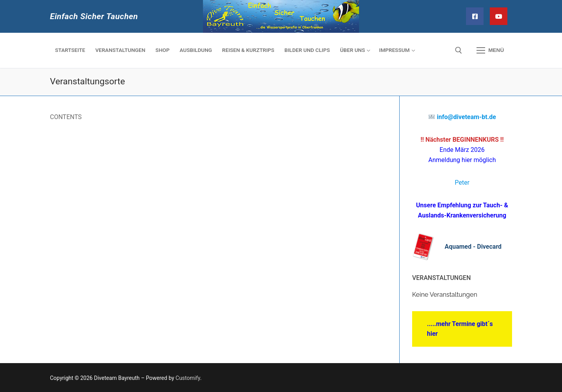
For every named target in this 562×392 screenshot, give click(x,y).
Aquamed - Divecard (473, 247)
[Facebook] (475, 16)
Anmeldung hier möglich (462, 160)
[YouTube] (499, 16)
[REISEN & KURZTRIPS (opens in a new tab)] (248, 50)
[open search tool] (459, 50)
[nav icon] (490, 50)
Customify (188, 378)
